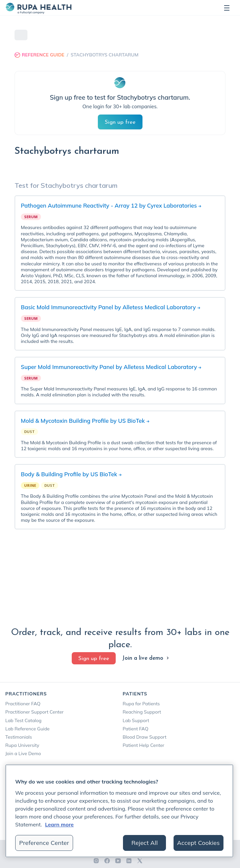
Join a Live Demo (23, 753)
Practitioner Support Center (34, 712)
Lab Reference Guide (27, 729)
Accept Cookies (199, 843)
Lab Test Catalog (23, 720)
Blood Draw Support (144, 737)
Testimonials (19, 737)
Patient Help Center (143, 745)
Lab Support (136, 720)
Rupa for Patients (141, 704)
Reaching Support (142, 712)
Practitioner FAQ (23, 704)
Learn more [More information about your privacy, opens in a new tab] (59, 824)
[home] (38, 8)
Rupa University (22, 745)
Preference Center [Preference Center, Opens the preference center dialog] (44, 843)
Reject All (145, 843)
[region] (119, 811)
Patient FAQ (136, 729)
